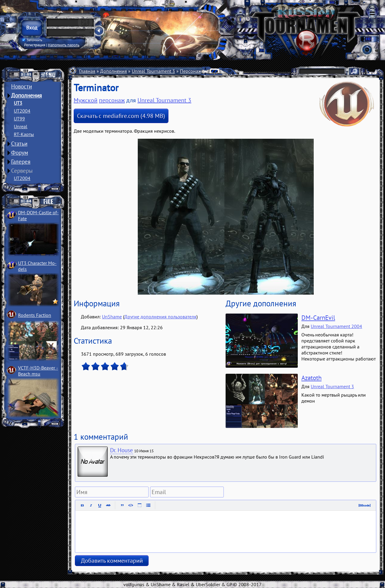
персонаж (112, 100)
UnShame (112, 317)
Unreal (21, 126)
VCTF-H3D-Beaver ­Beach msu (38, 371)
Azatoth (311, 378)
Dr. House (122, 450)
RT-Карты (24, 134)
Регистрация (35, 45)
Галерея (21, 162)
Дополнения (26, 95)
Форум (20, 153)
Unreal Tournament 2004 (336, 326)
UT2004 (22, 111)
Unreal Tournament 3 (153, 71)
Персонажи (192, 71)
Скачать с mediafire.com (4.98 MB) (121, 116)
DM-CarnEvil (318, 318)
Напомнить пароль (64, 45)
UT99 (19, 119)
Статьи (19, 144)
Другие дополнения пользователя (160, 317)
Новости (22, 86)
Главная (87, 71)
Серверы (22, 171)
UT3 (18, 103)
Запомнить (32, 40)
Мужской (86, 100)
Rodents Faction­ (35, 315)
